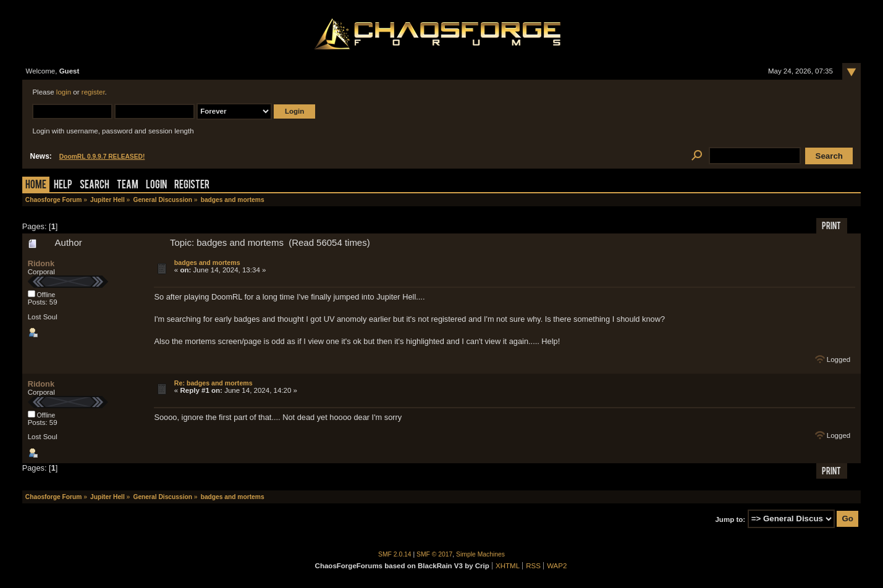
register (93, 92)
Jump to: (730, 519)
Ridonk (41, 263)
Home (36, 186)
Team (128, 186)
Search (95, 186)
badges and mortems (207, 262)
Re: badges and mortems (213, 383)
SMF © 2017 (434, 554)
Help (63, 186)
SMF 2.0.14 (395, 554)
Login (156, 186)
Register (192, 186)
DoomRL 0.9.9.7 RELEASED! (102, 157)
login (64, 92)
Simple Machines (480, 554)
